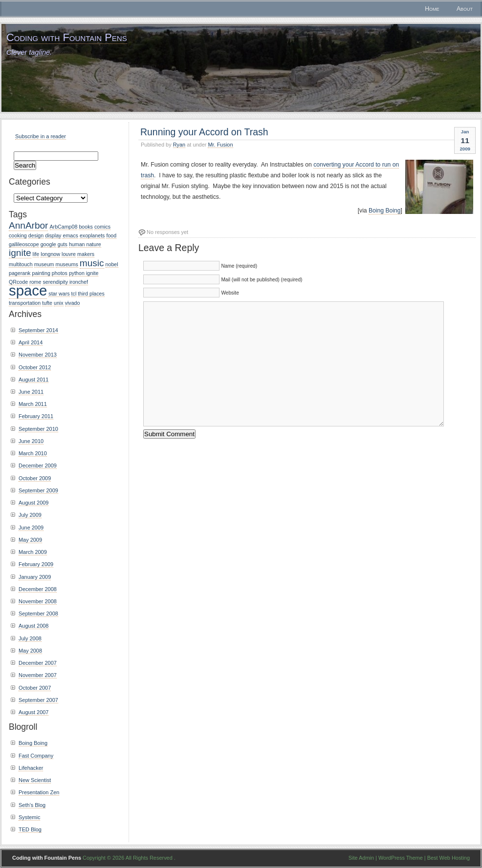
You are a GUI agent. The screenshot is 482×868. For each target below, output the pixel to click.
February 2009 (36, 564)
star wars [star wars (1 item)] (59, 294)
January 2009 (35, 577)
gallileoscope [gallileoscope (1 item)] (24, 244)
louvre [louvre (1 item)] (69, 254)
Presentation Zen (39, 792)
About (465, 9)
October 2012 (35, 367)
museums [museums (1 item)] (67, 264)
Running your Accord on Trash (204, 132)
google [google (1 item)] (48, 244)
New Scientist (35, 780)
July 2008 (30, 638)
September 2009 (38, 490)
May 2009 (30, 540)
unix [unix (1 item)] (59, 303)
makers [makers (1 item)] (86, 254)
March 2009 (33, 552)
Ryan (179, 145)
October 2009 (35, 478)
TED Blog (30, 829)
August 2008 (33, 626)
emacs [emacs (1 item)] (70, 235)
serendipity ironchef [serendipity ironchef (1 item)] (65, 282)
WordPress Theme (401, 858)
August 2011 (33, 380)
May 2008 (30, 651)
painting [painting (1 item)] (41, 273)
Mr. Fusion (220, 145)
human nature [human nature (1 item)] (85, 244)
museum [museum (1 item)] (44, 264)
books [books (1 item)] (86, 227)
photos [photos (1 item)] (60, 273)
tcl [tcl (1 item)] (74, 294)
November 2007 (38, 675)
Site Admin (361, 858)
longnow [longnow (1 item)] (50, 254)
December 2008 (38, 589)
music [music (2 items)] (92, 263)
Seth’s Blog (32, 805)
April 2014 (31, 342)
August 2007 (33, 712)
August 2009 (33, 503)
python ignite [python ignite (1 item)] (84, 273)
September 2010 (38, 429)
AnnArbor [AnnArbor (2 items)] (28, 225)
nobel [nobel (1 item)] (112, 264)
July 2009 (30, 515)
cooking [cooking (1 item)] (18, 235)
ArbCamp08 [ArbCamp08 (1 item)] (64, 227)
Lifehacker (31, 768)
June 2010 (31, 441)
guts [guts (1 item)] (63, 244)
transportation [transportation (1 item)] (25, 303)
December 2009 (38, 466)
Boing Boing (385, 211)
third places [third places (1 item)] (91, 294)
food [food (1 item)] (111, 235)
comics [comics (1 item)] (102, 227)
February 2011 (36, 416)
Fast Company (36, 756)
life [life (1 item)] (36, 254)
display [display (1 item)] (53, 235)
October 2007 (35, 688)
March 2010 (33, 453)
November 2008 (38, 601)
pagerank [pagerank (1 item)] (20, 273)
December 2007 (38, 663)
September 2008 (38, 614)
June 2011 (31, 392)
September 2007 (38, 700)
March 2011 (33, 404)
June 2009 (31, 528)
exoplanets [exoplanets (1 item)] (92, 235)
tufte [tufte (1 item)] (47, 303)
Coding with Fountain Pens (67, 37)
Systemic (29, 817)
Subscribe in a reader (41, 136)
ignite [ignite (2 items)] (20, 253)
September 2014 (38, 330)
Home (432, 9)
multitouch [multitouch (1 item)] (21, 264)
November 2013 (38, 355)
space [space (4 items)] (28, 290)
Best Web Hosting (449, 858)
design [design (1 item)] (36, 235)
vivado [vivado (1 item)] (73, 303)
